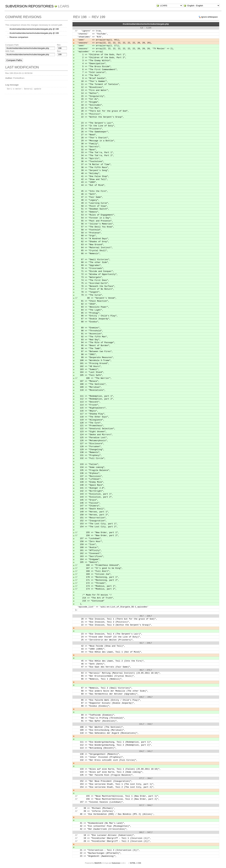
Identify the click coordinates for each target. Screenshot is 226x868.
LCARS (64, 6)
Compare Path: (12, 45)
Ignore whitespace (209, 17)
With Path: (10, 51)
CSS (139, 863)
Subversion (116, 863)
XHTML (133, 863)
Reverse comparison (19, 37)
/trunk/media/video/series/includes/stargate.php (146, 24)
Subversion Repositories (29, 6)
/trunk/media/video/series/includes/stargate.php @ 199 (34, 33)
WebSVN (98, 863)
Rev (59, 45)
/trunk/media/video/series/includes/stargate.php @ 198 (34, 29)
